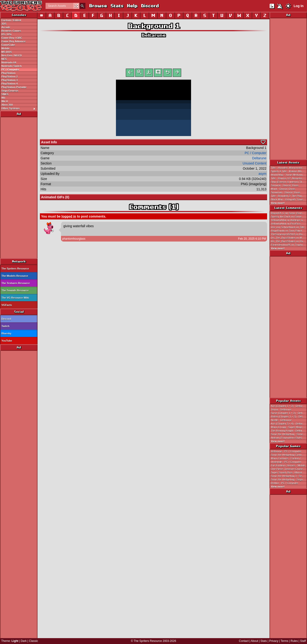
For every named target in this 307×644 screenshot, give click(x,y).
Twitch (5, 326)
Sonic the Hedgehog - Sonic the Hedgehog (289, 434)
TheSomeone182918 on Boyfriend (289, 234)
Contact (244, 641)
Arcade (6, 27)
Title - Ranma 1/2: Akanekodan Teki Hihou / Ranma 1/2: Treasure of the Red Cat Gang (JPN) (289, 178)
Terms (285, 641)
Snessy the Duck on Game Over (289, 217)
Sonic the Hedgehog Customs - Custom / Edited (289, 455)
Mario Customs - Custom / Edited (289, 458)
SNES (5, 94)
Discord (150, 6)
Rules (294, 641)
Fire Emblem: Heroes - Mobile (288, 465)
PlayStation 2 (10, 77)
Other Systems (19, 109)
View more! (278, 203)
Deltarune (153, 35)
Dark (24, 641)
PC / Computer (10, 70)
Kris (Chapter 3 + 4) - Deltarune (289, 424)
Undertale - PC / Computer (286, 462)
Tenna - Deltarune (281, 410)
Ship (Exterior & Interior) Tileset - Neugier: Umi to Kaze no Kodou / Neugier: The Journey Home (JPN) (289, 182)
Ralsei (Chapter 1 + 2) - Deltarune (289, 417)
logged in (69, 217)
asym (263, 175)
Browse (98, 6)
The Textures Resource (16, 283)
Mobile (6, 48)
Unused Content (255, 164)
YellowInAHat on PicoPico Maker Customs (289, 224)
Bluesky (6, 333)
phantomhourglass (74, 240)
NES (4, 59)
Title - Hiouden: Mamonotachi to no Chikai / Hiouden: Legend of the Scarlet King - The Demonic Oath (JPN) (289, 168)
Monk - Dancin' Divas (283, 189)
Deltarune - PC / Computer (286, 451)
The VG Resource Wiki (15, 298)
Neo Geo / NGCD (12, 55)
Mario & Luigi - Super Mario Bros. (289, 427)
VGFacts (7, 305)
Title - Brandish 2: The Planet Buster (289, 196)
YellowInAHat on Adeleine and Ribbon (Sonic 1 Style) (289, 220)
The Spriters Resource (15, 269)
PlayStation (8, 73)
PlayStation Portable (14, 87)
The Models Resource (15, 276)
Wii (3, 98)
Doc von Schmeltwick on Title (288, 227)
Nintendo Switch (12, 66)
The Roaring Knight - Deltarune (289, 431)
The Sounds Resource (15, 290)
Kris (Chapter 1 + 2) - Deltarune (289, 406)
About (254, 641)
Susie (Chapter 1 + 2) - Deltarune (289, 413)
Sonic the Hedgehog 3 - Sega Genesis (289, 476)
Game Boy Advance (13, 41)
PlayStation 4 (10, 84)
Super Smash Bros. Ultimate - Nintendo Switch (289, 472)
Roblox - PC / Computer (285, 483)
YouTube (7, 341)
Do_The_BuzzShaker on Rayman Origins (289, 241)
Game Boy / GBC (12, 38)
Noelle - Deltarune (281, 420)
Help (132, 6)
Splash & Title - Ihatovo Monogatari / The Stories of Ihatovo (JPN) (289, 171)
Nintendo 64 (9, 62)
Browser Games (11, 31)
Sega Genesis (10, 91)
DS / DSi (6, 34)
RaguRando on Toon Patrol (286, 231)
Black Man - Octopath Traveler (288, 199)
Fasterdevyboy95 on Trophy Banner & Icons (289, 245)
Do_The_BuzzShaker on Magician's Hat (289, 238)
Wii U (5, 101)
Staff (303, 641)
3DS (4, 24)
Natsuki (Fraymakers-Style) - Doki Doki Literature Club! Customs (289, 438)
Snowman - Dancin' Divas (286, 192)
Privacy (274, 641)
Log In (299, 6)
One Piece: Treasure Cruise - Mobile (289, 469)
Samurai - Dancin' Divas (285, 185)
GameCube (8, 45)
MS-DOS (7, 52)
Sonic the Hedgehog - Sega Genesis (289, 480)
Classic (33, 641)
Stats (117, 6)
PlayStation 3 (10, 80)
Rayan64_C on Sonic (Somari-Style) (289, 213)
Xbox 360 (7, 105)
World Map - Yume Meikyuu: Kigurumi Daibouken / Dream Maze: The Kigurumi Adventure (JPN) (289, 175)
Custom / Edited (11, 20)
